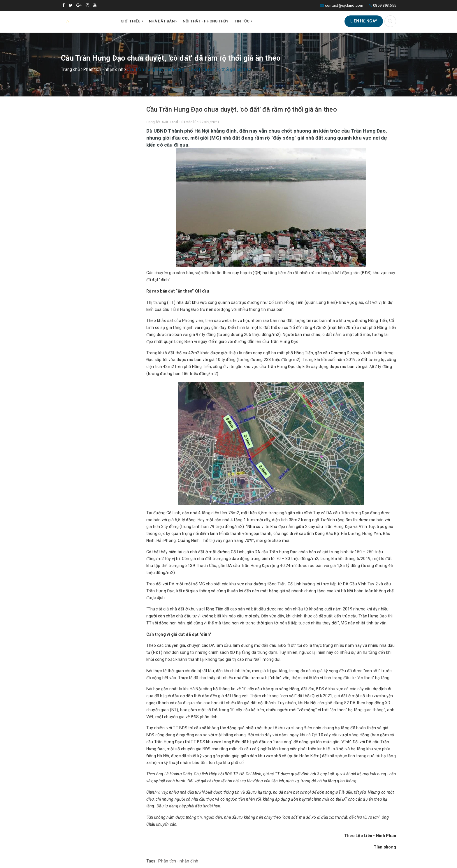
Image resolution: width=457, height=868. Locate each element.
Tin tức (243, 21)
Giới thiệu (132, 21)
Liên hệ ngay (364, 21)
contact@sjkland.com (344, 5)
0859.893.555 (385, 5)
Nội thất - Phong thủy (206, 21)
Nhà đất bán (163, 21)
